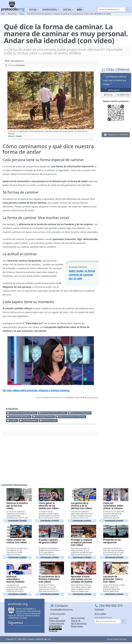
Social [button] (33, 10)
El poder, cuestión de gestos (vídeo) (48, 541)
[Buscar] (112, 10)
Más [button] (79, 10)
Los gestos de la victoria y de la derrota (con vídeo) (81, 506)
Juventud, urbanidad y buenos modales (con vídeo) (15, 580)
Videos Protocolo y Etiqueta (72, 417)
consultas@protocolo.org (61, 609)
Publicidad (99, 609)
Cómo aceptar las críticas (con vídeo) (17, 541)
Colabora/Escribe (57, 623)
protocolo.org (49, 421)
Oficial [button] (67, 10)
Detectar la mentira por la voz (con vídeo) (17, 506)
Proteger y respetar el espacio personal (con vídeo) (82, 542)
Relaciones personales (20, 417)
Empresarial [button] (50, 10)
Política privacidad (57, 621)
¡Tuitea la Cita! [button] (123, 95)
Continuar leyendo (17, 521)
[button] (51, 100)
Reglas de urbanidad (81, 413)
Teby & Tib (76, 621)
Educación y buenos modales (23, 413)
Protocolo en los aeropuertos (112, 541)
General (13, 421)
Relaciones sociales (45, 417)
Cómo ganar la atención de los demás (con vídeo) (49, 506)
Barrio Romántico (79, 623)
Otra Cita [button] (108, 95)
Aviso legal (54, 618)
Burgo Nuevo (77, 626)
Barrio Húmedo (78, 618)
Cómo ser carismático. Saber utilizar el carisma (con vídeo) (113, 507)
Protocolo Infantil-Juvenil (54, 413)
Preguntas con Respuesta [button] (116, 135)
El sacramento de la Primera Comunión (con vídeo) (49, 579)
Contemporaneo (30, 421)
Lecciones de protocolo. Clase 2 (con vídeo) (113, 579)
